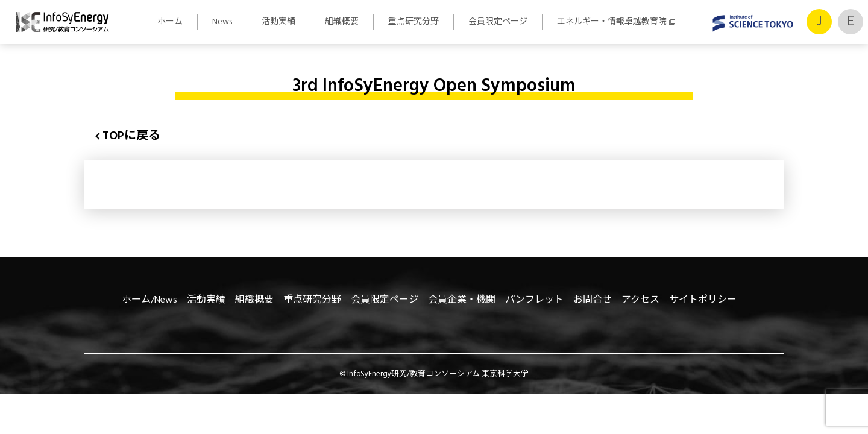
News (222, 22)
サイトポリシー (703, 300)
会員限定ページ (498, 22)
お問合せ (593, 300)
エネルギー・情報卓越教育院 (612, 22)
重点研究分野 (414, 22)
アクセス (640, 300)
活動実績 (278, 22)
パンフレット (534, 300)
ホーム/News (149, 300)
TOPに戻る (131, 136)
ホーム (170, 22)
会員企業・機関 (462, 300)
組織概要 (342, 22)
